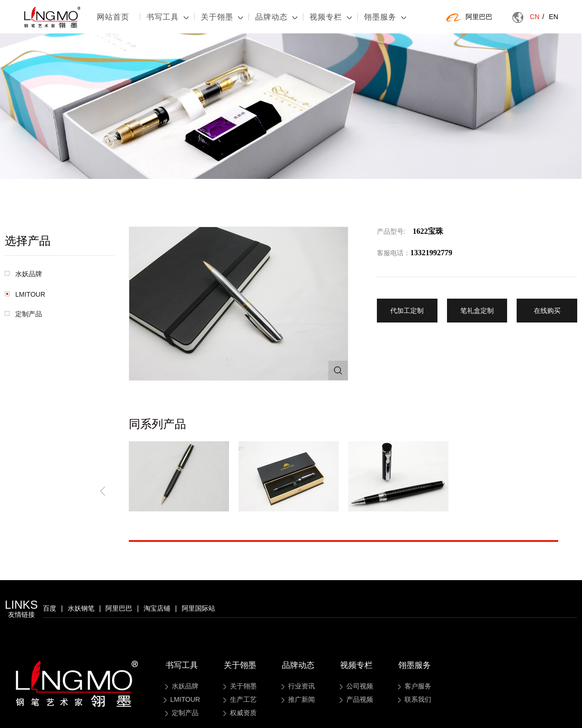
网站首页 (113, 17)
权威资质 (240, 713)
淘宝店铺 (157, 608)
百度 (50, 608)
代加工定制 (407, 311)
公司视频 (356, 686)
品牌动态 (276, 17)
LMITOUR (25, 294)
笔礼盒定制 (477, 311)
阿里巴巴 (469, 17)
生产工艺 (240, 699)
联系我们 (415, 699)
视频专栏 (331, 17)
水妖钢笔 (81, 608)
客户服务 (415, 686)
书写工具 (167, 17)
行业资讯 (298, 686)
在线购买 (547, 311)
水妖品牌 (23, 274)
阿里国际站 (198, 608)
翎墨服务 (385, 17)
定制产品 (23, 314)
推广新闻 (298, 699)
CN (537, 17)
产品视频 (356, 699)
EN (554, 17)
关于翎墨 (222, 17)
